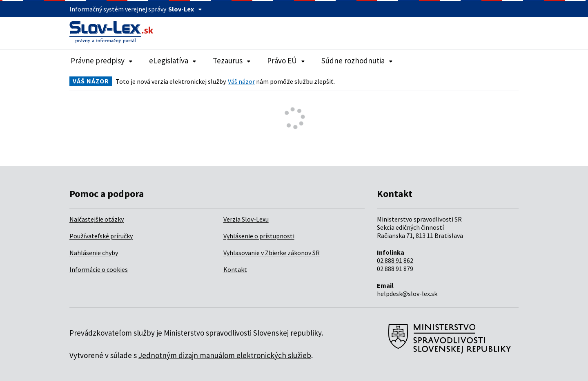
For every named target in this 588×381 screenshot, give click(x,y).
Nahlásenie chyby (94, 253)
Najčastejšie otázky (97, 219)
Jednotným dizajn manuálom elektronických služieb (225, 355)
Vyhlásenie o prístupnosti (259, 236)
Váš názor (241, 81)
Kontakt (235, 269)
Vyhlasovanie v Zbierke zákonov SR (272, 253)
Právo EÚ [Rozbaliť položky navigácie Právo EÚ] (286, 61)
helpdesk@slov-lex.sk (407, 294)
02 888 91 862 (395, 260)
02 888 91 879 (395, 269)
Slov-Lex (185, 9)
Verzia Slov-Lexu (246, 219)
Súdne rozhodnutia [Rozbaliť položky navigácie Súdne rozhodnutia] (357, 61)
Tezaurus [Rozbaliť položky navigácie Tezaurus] (232, 61)
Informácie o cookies (99, 269)
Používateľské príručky (101, 236)
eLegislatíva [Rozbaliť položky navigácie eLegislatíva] (173, 61)
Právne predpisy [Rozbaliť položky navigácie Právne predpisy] (102, 61)
